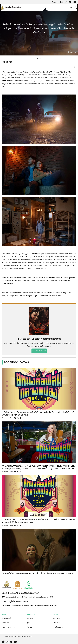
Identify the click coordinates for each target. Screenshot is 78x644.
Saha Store (56, 619)
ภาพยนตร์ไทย (6, 623)
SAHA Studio (57, 623)
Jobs (29, 623)
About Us (30, 619)
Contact (30, 627)
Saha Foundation (58, 627)
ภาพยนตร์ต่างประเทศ (8, 627)
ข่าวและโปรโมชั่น (7, 619)
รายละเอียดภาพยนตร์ (39, 351)
